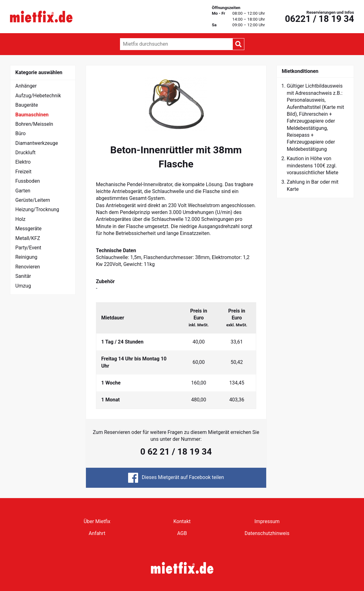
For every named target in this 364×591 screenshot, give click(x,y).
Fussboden (27, 181)
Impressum (267, 521)
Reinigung (26, 257)
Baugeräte (27, 105)
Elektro (23, 162)
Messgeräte (28, 229)
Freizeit (23, 172)
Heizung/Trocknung (37, 209)
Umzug (23, 286)
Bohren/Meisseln (34, 124)
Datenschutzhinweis (267, 533)
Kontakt (182, 521)
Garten (23, 191)
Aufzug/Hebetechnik (38, 96)
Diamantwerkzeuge (37, 143)
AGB (182, 533)
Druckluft (25, 153)
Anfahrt (97, 533)
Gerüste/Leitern (33, 200)
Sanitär (23, 276)
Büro (20, 133)
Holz (20, 219)
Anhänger (26, 86)
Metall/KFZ (28, 238)
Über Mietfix (97, 521)
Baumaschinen (32, 115)
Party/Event (28, 248)
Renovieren (28, 267)
